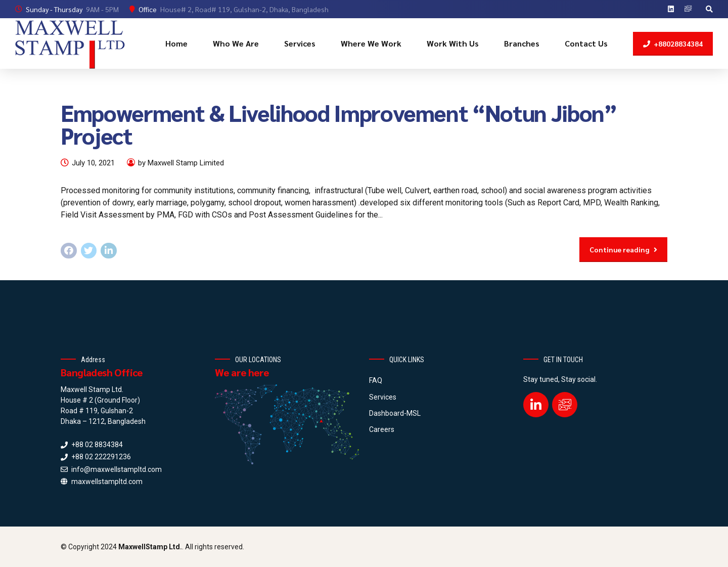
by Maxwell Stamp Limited (181, 163)
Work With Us (453, 43)
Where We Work (371, 43)
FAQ (376, 380)
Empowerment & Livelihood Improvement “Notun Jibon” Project (339, 124)
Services (300, 43)
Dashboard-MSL (395, 413)
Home (176, 43)
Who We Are (236, 43)
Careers (382, 429)
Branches (522, 43)
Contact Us (586, 43)
